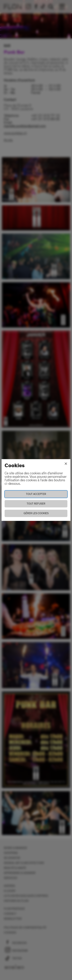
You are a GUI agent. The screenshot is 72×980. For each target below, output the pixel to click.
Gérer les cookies (36, 513)
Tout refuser (36, 504)
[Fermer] (66, 464)
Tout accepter (36, 494)
